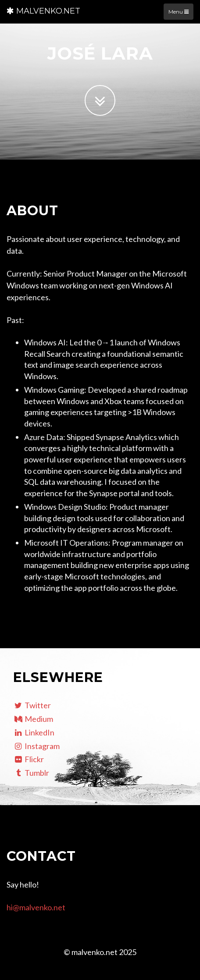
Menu (179, 12)
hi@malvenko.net (36, 907)
